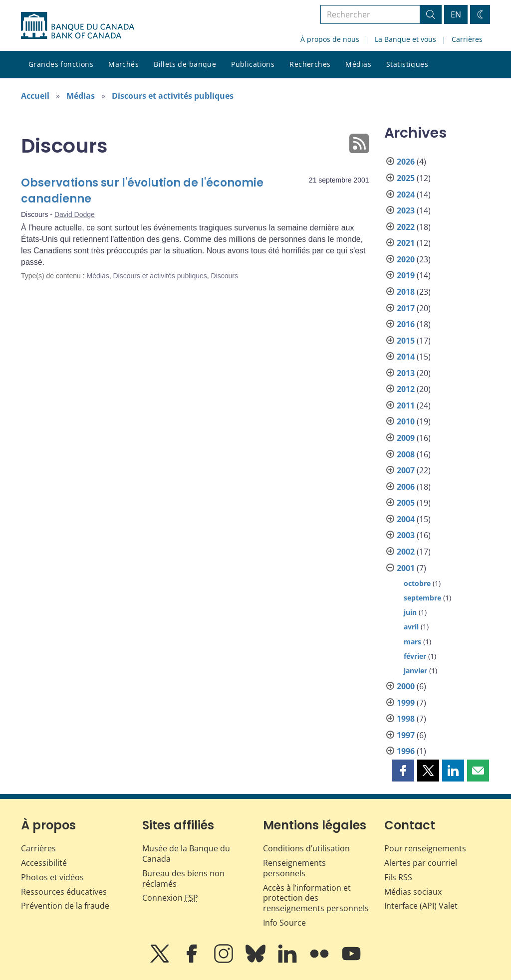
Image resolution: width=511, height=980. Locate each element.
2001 (406, 568)
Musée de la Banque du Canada (186, 854)
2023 (406, 210)
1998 (406, 719)
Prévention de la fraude (65, 906)
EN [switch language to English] (456, 14)
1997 (406, 735)
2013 (406, 373)
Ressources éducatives (64, 892)
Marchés (124, 64)
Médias (358, 64)
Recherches (310, 64)
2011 (406, 405)
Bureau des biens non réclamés (183, 879)
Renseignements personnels (294, 868)
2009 (406, 438)
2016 (406, 324)
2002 (406, 552)
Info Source (284, 923)
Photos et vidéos (52, 877)
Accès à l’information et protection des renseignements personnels (316, 898)
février (415, 656)
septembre (422, 598)
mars (412, 642)
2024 (406, 195)
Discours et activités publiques (173, 96)
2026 (406, 162)
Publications (253, 64)
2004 (406, 519)
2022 (406, 227)
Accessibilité (44, 863)
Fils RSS (398, 877)
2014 (406, 357)
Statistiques (407, 64)
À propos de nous (330, 39)
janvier (415, 671)
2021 (406, 243)
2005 (406, 503)
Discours (225, 276)
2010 (406, 421)
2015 (406, 341)
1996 (406, 751)
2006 (406, 487)
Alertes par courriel (421, 863)
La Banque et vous (405, 39)
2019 (406, 275)
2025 (406, 178)
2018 (406, 292)
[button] (403, 771)
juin (410, 612)
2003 (406, 535)
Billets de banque (185, 64)
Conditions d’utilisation (306, 848)
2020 (406, 259)
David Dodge (75, 214)
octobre (417, 583)
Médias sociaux (413, 892)
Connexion (170, 898)
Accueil (35, 96)
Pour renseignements (425, 848)
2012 (406, 389)
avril (411, 627)
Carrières (467, 39)
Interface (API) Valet (421, 906)
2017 (406, 308)
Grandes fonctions (61, 64)
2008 (406, 454)
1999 (406, 703)
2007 (406, 470)
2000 (406, 686)
